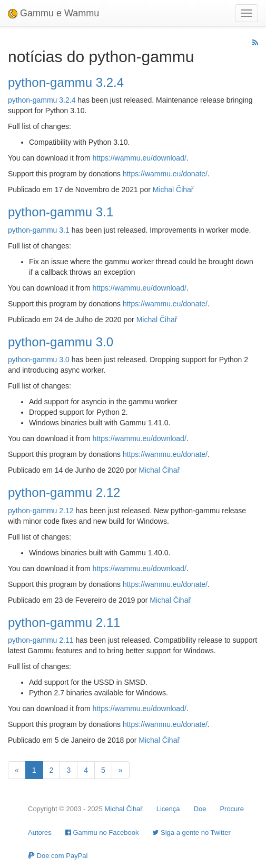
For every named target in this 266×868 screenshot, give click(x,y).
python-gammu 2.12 (64, 492)
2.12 (66, 511)
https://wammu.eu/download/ (140, 158)
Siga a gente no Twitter (191, 832)
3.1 (64, 230)
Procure (232, 809)
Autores (40, 832)
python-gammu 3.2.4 (66, 82)
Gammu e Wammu (53, 13)
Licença (168, 809)
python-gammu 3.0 (61, 342)
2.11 (66, 640)
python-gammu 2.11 (64, 622)
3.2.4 (67, 100)
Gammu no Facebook (102, 832)
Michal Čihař (173, 189)
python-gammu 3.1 (61, 212)
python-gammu (32, 100)
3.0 (64, 360)
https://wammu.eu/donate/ (165, 174)
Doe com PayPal (58, 856)
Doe (200, 809)
